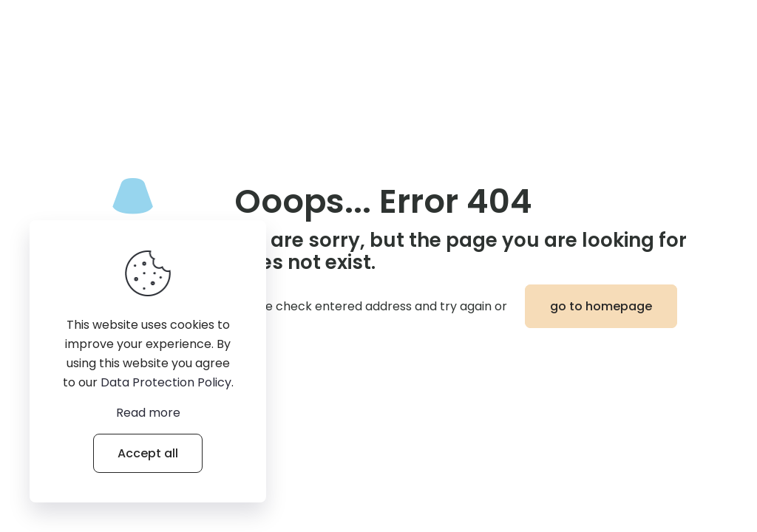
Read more (148, 413)
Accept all (148, 453)
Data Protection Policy (166, 382)
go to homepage (601, 306)
